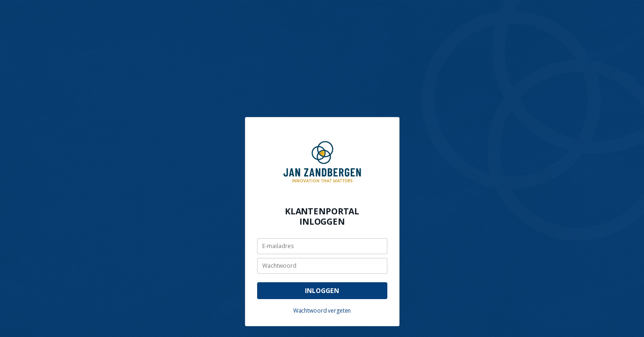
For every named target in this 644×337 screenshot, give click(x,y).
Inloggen (322, 290)
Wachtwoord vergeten (322, 311)
